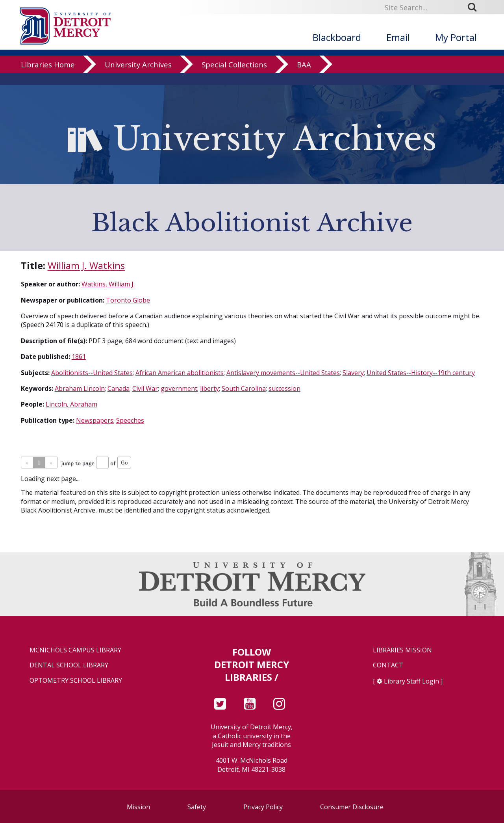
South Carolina (244, 388)
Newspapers (95, 420)
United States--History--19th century (421, 373)
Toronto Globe (128, 300)
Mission (138, 807)
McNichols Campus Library (75, 650)
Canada (119, 388)
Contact (388, 665)
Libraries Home (48, 77)
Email (398, 37)
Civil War (145, 388)
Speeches (130, 420)
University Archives (138, 77)
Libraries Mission (402, 650)
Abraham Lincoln (80, 388)
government (179, 388)
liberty (209, 388)
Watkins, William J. (108, 284)
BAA (304, 77)
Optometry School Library (76, 681)
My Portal (456, 37)
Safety (197, 807)
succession (284, 388)
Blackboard (337, 37)
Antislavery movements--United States (283, 373)
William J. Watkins (86, 265)
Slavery (353, 373)
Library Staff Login (411, 681)
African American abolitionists (180, 373)
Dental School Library (69, 665)
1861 (79, 357)
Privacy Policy (263, 807)
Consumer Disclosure (352, 807)
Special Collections (234, 77)
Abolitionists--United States (92, 373)
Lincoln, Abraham (71, 404)
